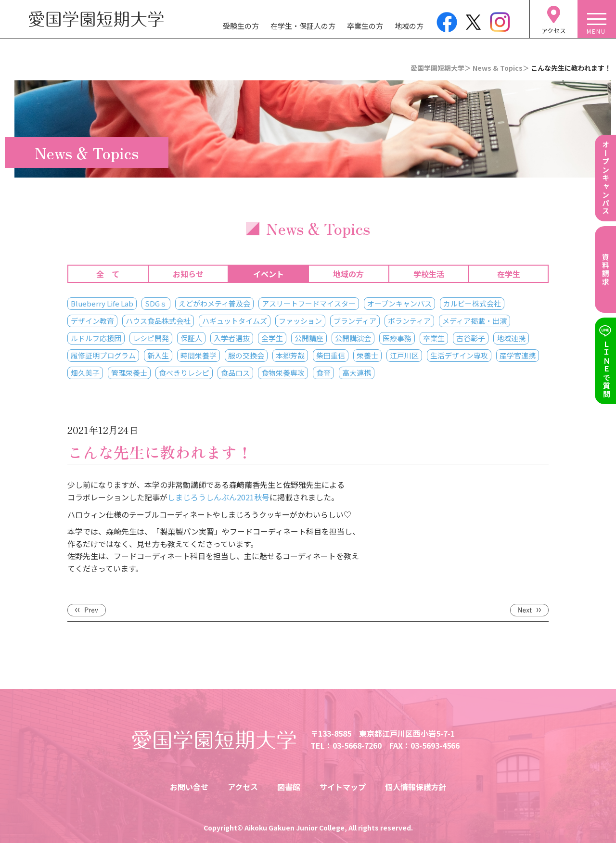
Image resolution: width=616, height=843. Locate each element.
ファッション (300, 321)
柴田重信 (331, 355)
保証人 (191, 338)
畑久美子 (85, 373)
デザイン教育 (92, 321)
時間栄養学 (199, 355)
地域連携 (511, 338)
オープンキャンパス (399, 303)
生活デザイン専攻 (459, 355)
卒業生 (434, 338)
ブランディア (355, 321)
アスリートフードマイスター (309, 303)
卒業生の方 (365, 26)
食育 (323, 373)
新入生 (158, 355)
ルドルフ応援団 (96, 338)
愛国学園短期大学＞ (441, 68)
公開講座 (309, 338)
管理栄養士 (129, 373)
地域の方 (409, 26)
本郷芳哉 (290, 355)
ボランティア (409, 321)
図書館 (289, 787)
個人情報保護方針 (416, 787)
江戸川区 (404, 355)
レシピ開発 (151, 338)
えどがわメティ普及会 (214, 303)
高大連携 (357, 373)
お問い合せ (189, 787)
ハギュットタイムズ (235, 321)
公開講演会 (353, 338)
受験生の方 (241, 26)
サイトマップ (343, 787)
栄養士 (367, 355)
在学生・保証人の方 (303, 26)
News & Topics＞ (501, 68)
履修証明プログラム (103, 355)
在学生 (509, 274)
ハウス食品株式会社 (158, 321)
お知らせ (188, 274)
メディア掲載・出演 (475, 321)
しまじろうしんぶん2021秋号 (218, 497)
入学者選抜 (232, 338)
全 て (108, 274)
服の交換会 (246, 355)
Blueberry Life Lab (102, 303)
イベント (269, 274)
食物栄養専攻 (283, 373)
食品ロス (235, 373)
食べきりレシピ (184, 373)
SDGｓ (156, 303)
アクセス (243, 787)
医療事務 (397, 338)
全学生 (272, 338)
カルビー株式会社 (472, 303)
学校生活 (429, 274)
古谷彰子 (471, 338)
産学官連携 (518, 355)
